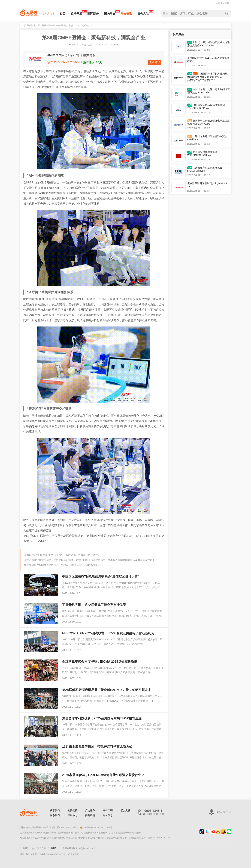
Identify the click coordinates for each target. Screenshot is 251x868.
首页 (63, 14)
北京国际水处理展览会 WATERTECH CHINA (202, 154)
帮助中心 (72, 815)
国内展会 (110, 13)
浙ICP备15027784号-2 (67, 827)
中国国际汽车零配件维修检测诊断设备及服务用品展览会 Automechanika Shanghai (207, 76)
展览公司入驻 (224, 812)
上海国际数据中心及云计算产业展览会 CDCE (208, 60)
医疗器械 (42, 26)
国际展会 (93, 14)
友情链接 (72, 810)
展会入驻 (143, 13)
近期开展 (76, 13)
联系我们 (55, 815)
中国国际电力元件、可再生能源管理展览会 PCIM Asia (208, 91)
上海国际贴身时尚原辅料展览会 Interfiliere (207, 138)
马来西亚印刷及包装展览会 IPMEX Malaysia (205, 169)
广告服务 (90, 810)
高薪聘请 (90, 815)
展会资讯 (126, 14)
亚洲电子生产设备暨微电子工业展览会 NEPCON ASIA (208, 122)
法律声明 (108, 810)
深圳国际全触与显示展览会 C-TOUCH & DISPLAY (206, 107)
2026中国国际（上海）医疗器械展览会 (71, 55)
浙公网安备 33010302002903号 (96, 827)
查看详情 (155, 62)
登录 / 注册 (222, 3)
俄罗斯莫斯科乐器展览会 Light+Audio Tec (208, 185)
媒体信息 (108, 815)
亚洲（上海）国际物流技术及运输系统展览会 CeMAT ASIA (208, 44)
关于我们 (55, 810)
